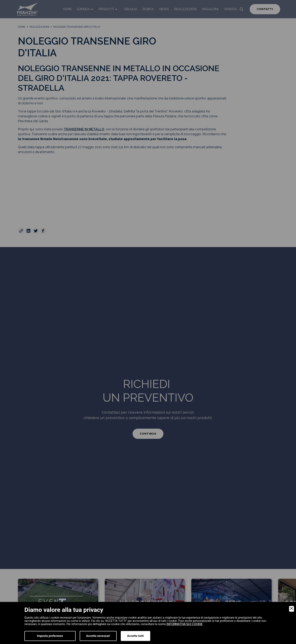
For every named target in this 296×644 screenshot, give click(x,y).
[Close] (292, 609)
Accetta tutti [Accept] (135, 636)
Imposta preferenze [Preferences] (50, 636)
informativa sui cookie (184, 624)
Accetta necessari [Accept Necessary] (98, 636)
